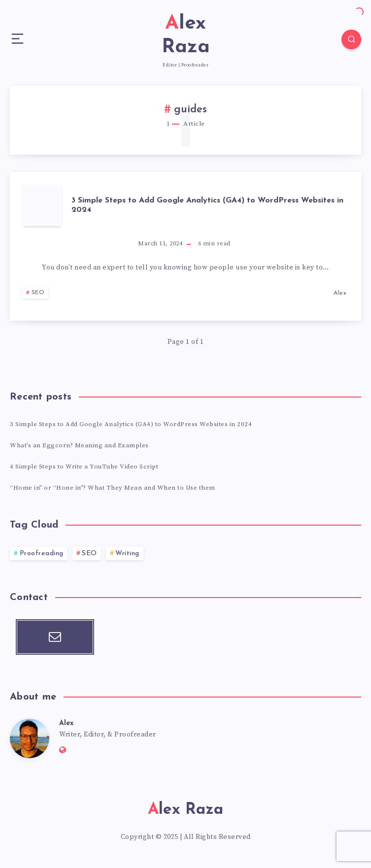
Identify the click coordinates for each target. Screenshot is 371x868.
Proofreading (42, 553)
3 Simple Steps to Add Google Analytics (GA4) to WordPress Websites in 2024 (207, 205)
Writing (127, 553)
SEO (38, 293)
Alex (66, 723)
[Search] (351, 39)
